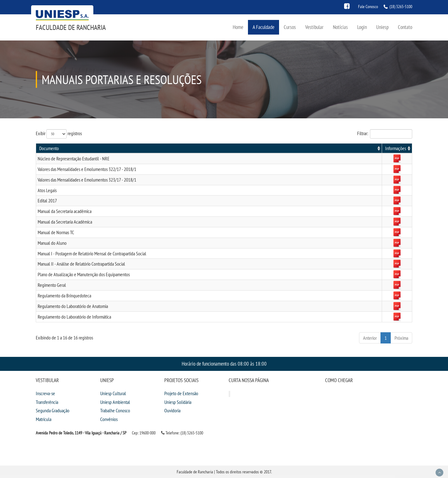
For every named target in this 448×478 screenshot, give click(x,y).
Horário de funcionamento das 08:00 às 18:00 (224, 364)
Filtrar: (385, 134)
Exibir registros (59, 134)
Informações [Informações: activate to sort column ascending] (396, 148)
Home (238, 27)
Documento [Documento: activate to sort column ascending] (49, 148)
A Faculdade (264, 27)
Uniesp (382, 27)
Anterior (370, 338)
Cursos (290, 27)
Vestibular (314, 27)
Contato (405, 27)
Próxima (401, 338)
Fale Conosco (368, 7)
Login (362, 27)
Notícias (340, 27)
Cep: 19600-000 (144, 433)
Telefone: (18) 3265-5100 (182, 433)
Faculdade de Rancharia (71, 27)
